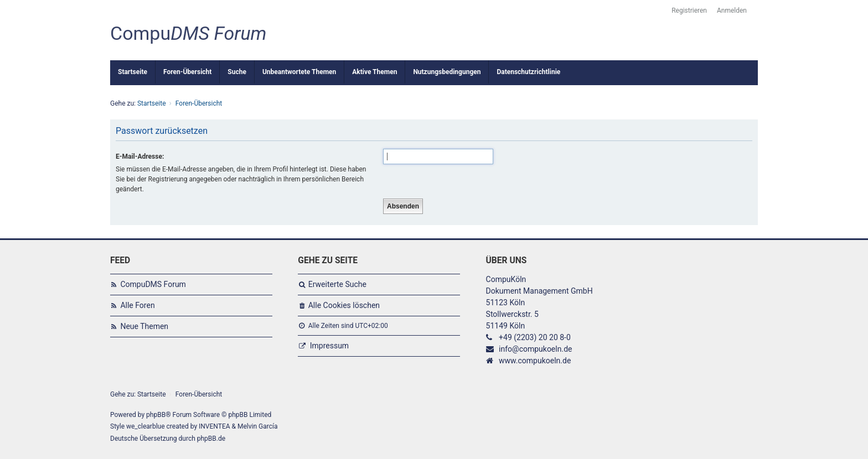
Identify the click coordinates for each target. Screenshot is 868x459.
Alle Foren (137, 305)
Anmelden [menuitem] (732, 11)
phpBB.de (211, 439)
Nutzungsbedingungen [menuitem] (447, 72)
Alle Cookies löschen (344, 305)
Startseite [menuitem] (133, 72)
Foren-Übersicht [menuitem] (187, 72)
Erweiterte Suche (337, 284)
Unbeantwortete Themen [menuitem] (299, 72)
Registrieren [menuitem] (689, 11)
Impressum (329, 346)
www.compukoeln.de (535, 361)
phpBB (156, 415)
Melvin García (258, 426)
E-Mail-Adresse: (140, 157)
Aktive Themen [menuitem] (374, 72)
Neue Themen (144, 326)
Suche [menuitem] (237, 72)
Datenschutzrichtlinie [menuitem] (528, 72)
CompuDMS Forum (153, 284)
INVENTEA (214, 426)
